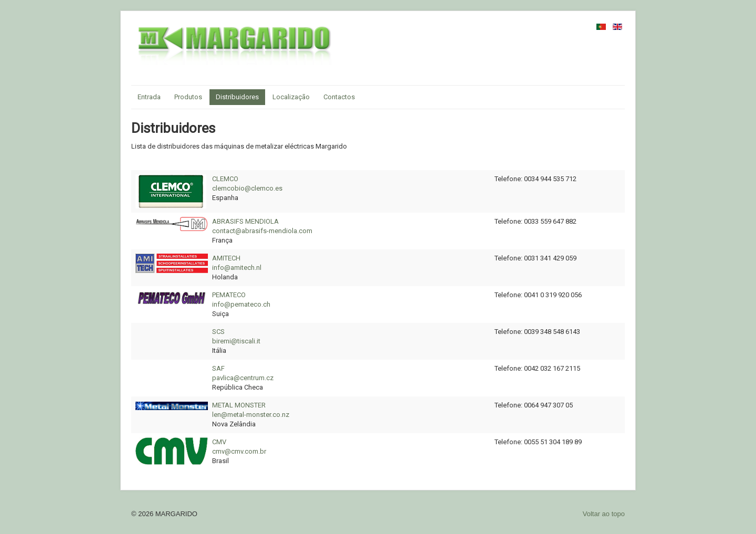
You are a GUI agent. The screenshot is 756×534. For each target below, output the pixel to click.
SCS (218, 332)
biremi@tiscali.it (236, 341)
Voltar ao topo (604, 514)
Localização (291, 97)
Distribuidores (237, 97)
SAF (218, 368)
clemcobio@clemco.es (247, 188)
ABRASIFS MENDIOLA (245, 221)
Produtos (188, 97)
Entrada (149, 97)
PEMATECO (229, 295)
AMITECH (226, 258)
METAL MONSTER (239, 405)
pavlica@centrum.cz (243, 378)
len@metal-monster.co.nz (251, 415)
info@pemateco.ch (241, 304)
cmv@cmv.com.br (239, 451)
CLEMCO (225, 179)
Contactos (339, 97)
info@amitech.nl (237, 268)
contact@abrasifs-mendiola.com (262, 231)
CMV (219, 442)
